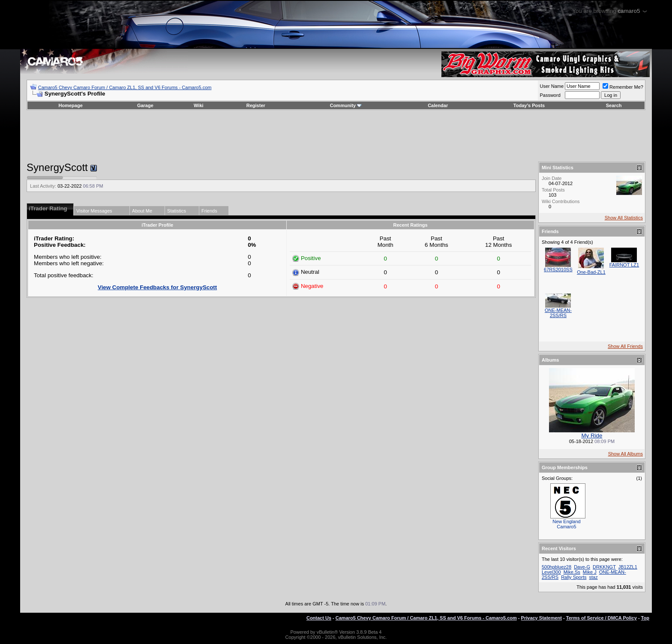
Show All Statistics (624, 218)
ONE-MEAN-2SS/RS (558, 313)
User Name (552, 86)
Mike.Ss (572, 572)
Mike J (590, 572)
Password (550, 95)
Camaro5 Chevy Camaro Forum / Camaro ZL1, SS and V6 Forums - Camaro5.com (125, 87)
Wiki (199, 105)
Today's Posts (529, 105)
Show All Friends (625, 346)
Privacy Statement (541, 618)
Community (346, 105)
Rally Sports (574, 577)
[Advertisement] (336, 136)
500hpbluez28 (556, 567)
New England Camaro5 (566, 524)
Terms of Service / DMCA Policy (601, 618)
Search (614, 105)
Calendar (438, 105)
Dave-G (582, 567)
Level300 (551, 572)
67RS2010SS (558, 270)
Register (256, 105)
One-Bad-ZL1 (591, 272)
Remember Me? (623, 87)
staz (594, 577)
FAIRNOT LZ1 (624, 265)
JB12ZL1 (628, 567)
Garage (145, 105)
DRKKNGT (604, 567)
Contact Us (319, 618)
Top (645, 618)
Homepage (71, 105)
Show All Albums (625, 454)
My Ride (592, 436)
